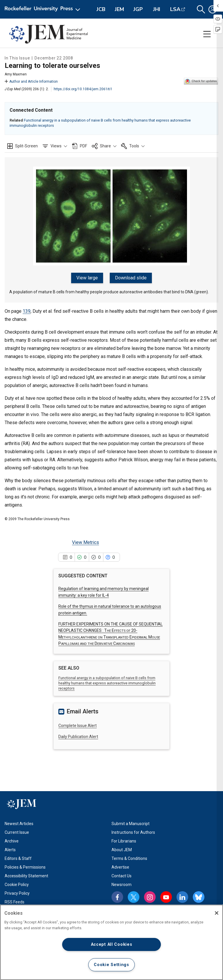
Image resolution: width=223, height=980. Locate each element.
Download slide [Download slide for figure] (131, 278)
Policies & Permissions (25, 867)
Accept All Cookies (112, 944)
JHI (157, 9)
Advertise (120, 867)
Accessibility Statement (26, 875)
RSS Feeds (15, 901)
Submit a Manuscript (131, 823)
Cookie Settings (111, 965)
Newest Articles (19, 823)
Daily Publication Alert (78, 736)
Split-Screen (26, 146)
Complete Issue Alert (78, 725)
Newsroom (122, 884)
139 (27, 310)
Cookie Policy (17, 884)
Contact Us (122, 875)
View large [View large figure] (88, 278)
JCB (101, 9)
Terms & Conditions (129, 858)
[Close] (217, 913)
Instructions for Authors (133, 832)
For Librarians (124, 840)
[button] (201, 9)
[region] (111, 942)
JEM (119, 9)
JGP (138, 9)
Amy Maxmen (16, 74)
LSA (175, 9)
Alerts (10, 849)
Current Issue (17, 832)
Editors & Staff (18, 858)
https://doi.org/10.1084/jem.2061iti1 (83, 89)
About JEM (122, 849)
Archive (12, 840)
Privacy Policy (17, 893)
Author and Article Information (31, 82)
